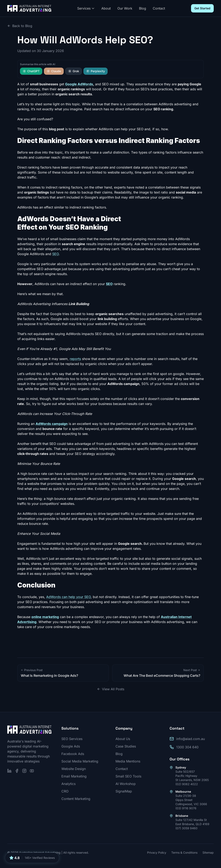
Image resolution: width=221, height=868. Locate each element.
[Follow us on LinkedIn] (9, 771)
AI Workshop (126, 784)
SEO (55, 254)
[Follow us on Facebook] (17, 771)
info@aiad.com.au (191, 739)
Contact (159, 8)
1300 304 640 (187, 747)
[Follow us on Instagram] (24, 771)
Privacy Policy (157, 852)
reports (75, 359)
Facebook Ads (73, 754)
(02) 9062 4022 (187, 784)
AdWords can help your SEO (68, 597)
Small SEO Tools (128, 776)
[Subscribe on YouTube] (32, 771)
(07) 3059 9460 (186, 828)
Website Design (74, 769)
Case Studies (126, 746)
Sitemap (208, 852)
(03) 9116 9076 (186, 808)
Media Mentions (128, 761)
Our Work (125, 8)
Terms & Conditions (184, 852)
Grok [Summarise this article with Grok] (74, 71)
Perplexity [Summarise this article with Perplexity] (96, 71)
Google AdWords (79, 84)
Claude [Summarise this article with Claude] (54, 71)
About (106, 8)
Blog (143, 8)
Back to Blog (20, 26)
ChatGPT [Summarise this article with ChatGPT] (31, 71)
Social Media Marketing (80, 761)
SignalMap (124, 791)
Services (86, 8)
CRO (65, 791)
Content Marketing (76, 799)
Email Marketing (74, 776)
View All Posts (111, 689)
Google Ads (71, 746)
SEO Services (72, 739)
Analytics (68, 784)
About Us (123, 739)
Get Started (202, 8)
